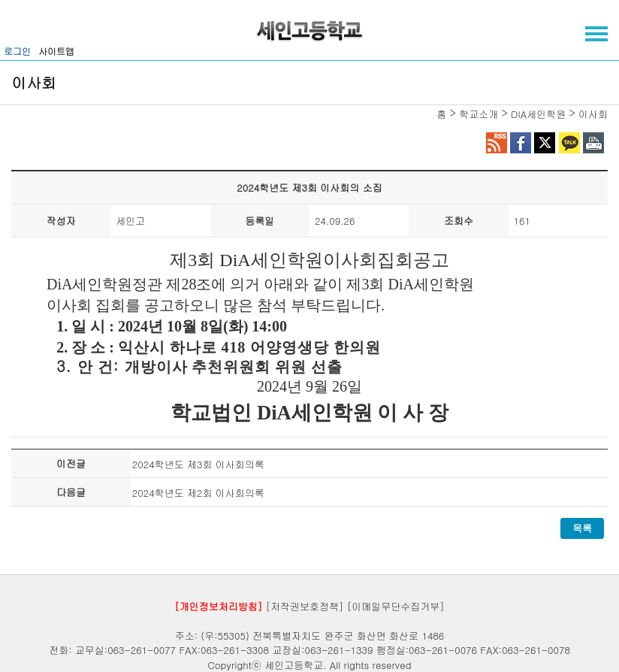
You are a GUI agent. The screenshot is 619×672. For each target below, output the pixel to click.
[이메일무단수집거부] (396, 606)
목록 (582, 528)
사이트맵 (56, 51)
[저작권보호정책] (305, 606)
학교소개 (479, 114)
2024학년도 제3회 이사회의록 (198, 464)
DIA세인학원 (538, 114)
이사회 (593, 114)
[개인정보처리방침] (218, 606)
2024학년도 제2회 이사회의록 (198, 493)
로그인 (17, 51)
